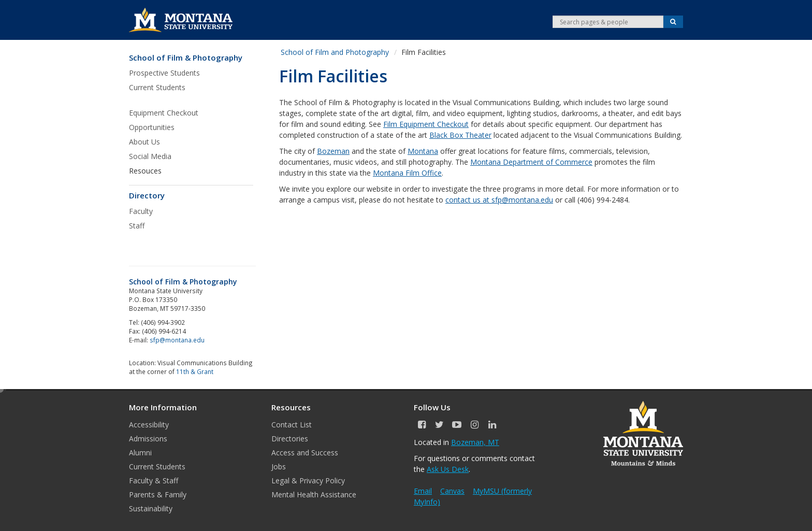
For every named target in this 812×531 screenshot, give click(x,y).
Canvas (452, 491)
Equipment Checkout (164, 113)
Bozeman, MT (475, 442)
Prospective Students (164, 73)
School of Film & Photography (186, 58)
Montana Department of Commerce (531, 162)
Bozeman (333, 151)
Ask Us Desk (448, 469)
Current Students (157, 87)
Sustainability (151, 508)
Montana (423, 151)
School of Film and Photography (335, 52)
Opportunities (152, 127)
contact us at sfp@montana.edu (499, 200)
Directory (147, 196)
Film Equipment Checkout (426, 124)
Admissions (148, 439)
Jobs (279, 467)
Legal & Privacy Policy (308, 480)
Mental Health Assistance (314, 494)
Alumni (140, 453)
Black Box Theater (460, 135)
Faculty (141, 211)
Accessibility (149, 425)
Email (423, 491)
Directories (290, 439)
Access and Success (305, 453)
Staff (137, 226)
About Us (144, 142)
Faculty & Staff (154, 480)
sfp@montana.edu (177, 340)
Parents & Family (158, 494)
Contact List (292, 425)
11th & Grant (195, 371)
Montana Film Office (407, 173)
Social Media (150, 156)
